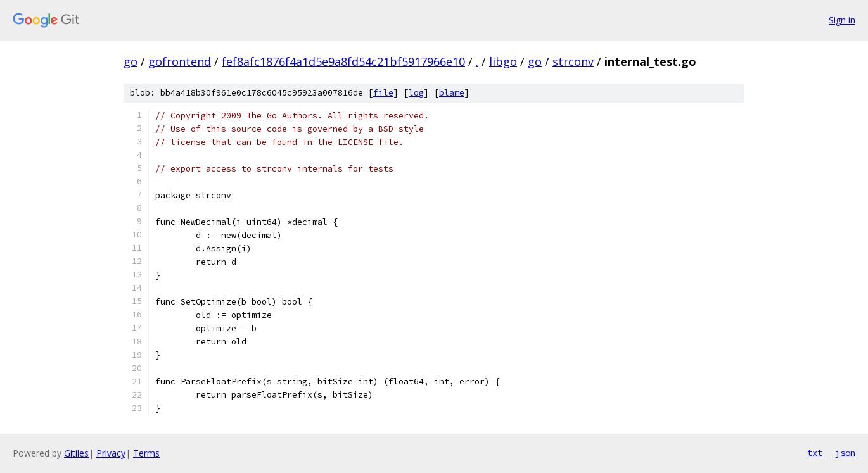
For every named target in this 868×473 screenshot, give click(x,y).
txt (815, 453)
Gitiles (76, 453)
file (383, 93)
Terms (146, 453)
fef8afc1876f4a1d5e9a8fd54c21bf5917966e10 (343, 61)
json (845, 453)
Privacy (111, 453)
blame (452, 93)
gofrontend (180, 61)
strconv (573, 61)
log (416, 93)
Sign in (842, 20)
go (131, 61)
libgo (503, 61)
